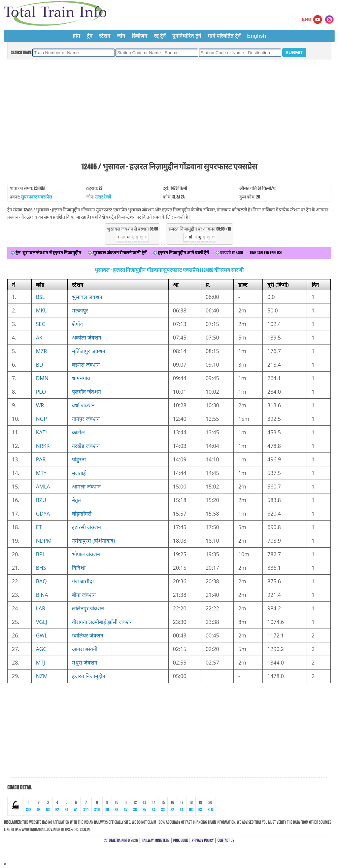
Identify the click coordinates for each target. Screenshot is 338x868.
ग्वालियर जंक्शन (88, 635)
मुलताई (79, 473)
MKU (42, 310)
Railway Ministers (155, 840)
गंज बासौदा (83, 581)
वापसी (229, 253)
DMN (42, 378)
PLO (41, 392)
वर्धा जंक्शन (83, 405)
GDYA (43, 514)
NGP (41, 419)
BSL (40, 297)
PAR (41, 459)
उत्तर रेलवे (103, 197)
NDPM (44, 541)
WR (40, 405)
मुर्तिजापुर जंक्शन (89, 351)
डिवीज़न (139, 36)
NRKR (43, 446)
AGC (41, 649)
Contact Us (226, 840)
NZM (42, 676)
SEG (41, 324)
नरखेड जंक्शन (86, 446)
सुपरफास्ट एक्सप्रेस (36, 197)
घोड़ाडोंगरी (82, 514)
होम (76, 36)
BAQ (41, 581)
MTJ (41, 663)
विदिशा (79, 568)
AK (39, 338)
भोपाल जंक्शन (86, 554)
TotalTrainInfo (118, 840)
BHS (41, 568)
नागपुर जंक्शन (86, 419)
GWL (42, 635)
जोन (121, 36)
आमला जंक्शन (86, 487)
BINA (42, 595)
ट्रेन (90, 36)
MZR (41, 351)
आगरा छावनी (85, 649)
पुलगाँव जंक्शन (86, 392)
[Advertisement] (169, 107)
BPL (41, 554)
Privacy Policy (203, 840)
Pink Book (181, 840)
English (257, 36)
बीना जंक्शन (84, 595)
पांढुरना (79, 459)
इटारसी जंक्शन (86, 527)
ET (39, 527)
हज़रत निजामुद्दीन (89, 676)
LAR (41, 608)
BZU (41, 500)
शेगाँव (77, 324)
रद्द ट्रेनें (160, 36)
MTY (41, 473)
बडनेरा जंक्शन (86, 365)
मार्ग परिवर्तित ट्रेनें (224, 36)
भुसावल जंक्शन (87, 297)
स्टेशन (105, 36)
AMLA (43, 487)
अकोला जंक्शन (87, 338)
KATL (42, 432)
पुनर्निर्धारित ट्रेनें (186, 36)
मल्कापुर (80, 310)
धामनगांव (81, 378)
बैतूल (77, 500)
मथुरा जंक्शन (85, 663)
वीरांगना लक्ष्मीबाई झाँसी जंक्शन (102, 622)
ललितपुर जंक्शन (88, 608)
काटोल (78, 432)
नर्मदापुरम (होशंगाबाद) (94, 541)
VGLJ (42, 622)
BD (40, 365)
